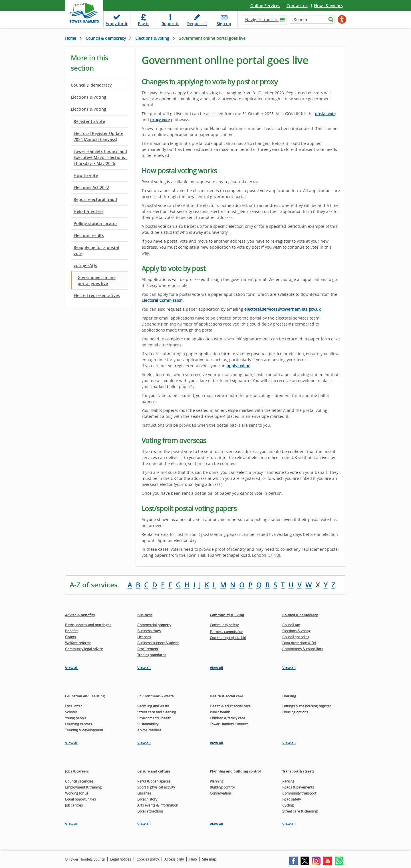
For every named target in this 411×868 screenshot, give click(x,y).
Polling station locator (95, 223)
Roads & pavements (298, 787)
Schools (71, 712)
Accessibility (174, 859)
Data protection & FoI (299, 643)
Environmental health (154, 718)
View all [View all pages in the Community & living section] (216, 668)
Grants (70, 637)
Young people (76, 718)
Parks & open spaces (154, 781)
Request (197, 24)
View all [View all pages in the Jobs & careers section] (72, 824)
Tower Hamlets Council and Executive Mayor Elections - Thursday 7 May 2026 (101, 157)
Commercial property (154, 625)
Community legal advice (84, 649)
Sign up (224, 24)
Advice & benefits (80, 615)
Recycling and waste (153, 706)
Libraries (144, 793)
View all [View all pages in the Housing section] (289, 743)
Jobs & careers (77, 771)
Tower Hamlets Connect (229, 724)
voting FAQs (85, 265)
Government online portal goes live (97, 280)
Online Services (265, 6)
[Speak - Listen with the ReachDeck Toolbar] (342, 19)
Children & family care (227, 718)
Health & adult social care (230, 706)
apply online (238, 366)
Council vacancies (79, 781)
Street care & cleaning (300, 811)
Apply (117, 24)
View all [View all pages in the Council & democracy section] (289, 668)
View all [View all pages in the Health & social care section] (216, 743)
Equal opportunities (80, 799)
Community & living (227, 615)
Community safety (224, 625)
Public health (220, 712)
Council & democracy (106, 38)
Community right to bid (228, 638)
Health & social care (226, 696)
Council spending (296, 637)
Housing (289, 696)
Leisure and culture (154, 771)
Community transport (299, 793)
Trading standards (152, 655)
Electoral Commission (162, 300)
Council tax (291, 625)
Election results (89, 235)
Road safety (292, 799)
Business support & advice (158, 643)
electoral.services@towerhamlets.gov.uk (282, 309)
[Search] (308, 19)
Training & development (84, 730)
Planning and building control (235, 771)
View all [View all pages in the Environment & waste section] (144, 743)
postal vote (325, 114)
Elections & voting (152, 38)
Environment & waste (156, 696)
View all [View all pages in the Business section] (144, 668)
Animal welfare (149, 730)
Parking (288, 781)
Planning (217, 781)
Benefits (72, 631)
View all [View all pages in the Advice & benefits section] (72, 668)
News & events (328, 6)
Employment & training (83, 787)
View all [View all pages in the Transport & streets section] (289, 824)
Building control (222, 787)
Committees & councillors (303, 649)
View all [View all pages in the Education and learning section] (72, 743)
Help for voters (88, 211)
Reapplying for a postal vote (96, 250)
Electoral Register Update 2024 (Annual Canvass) (98, 136)
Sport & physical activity (156, 787)
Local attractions (150, 811)
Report (170, 24)
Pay (143, 24)
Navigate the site (262, 20)
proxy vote (160, 120)
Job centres (74, 805)
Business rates (149, 631)
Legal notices (121, 859)
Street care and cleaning (157, 712)
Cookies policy (148, 859)
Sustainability (148, 724)
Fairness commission (226, 632)
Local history (147, 799)
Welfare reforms (78, 643)
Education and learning (85, 696)
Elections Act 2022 (91, 187)
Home (71, 38)
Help (193, 859)
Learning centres (78, 724)
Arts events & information (158, 805)
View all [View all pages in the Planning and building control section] (216, 824)
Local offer (73, 706)
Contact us (297, 6)
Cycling (288, 805)
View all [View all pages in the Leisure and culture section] (144, 824)
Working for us (77, 793)
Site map (209, 859)
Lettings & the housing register (307, 706)
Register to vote (89, 121)
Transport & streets (298, 771)
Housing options (295, 712)
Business (145, 615)
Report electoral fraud (95, 199)
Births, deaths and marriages (88, 625)
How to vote (86, 175)
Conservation (220, 793)
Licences (144, 637)
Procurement (148, 649)
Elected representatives (97, 295)
